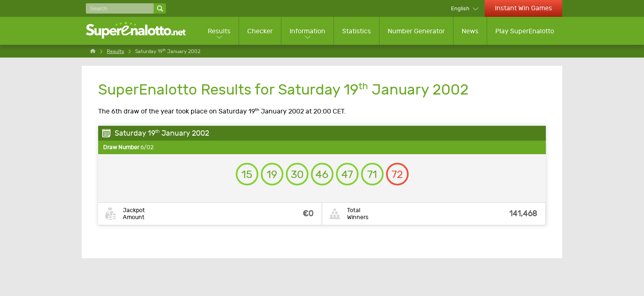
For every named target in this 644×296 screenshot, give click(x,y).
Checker (260, 31)
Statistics (356, 31)
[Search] (120, 8)
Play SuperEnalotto (525, 31)
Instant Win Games (523, 8)
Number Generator (416, 31)
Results (219, 31)
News (470, 31)
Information (307, 31)
